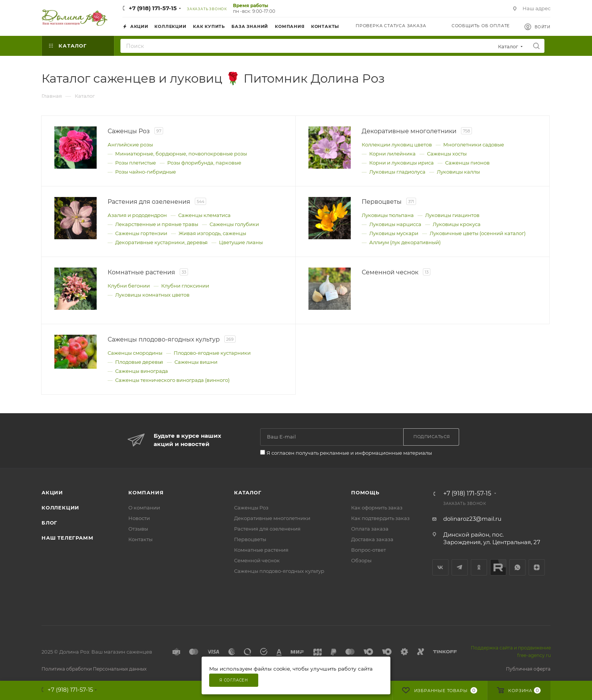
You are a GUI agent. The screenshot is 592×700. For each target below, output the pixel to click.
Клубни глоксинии (185, 286)
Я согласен (234, 680)
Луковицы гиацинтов (452, 215)
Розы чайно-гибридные (146, 172)
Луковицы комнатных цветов (152, 295)
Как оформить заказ (377, 508)
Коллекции (60, 508)
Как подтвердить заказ (380, 518)
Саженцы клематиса (204, 215)
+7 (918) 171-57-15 (153, 8)
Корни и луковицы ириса (402, 163)
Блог (49, 523)
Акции (52, 492)
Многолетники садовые (474, 145)
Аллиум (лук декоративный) (405, 242)
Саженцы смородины (135, 353)
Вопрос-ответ (368, 550)
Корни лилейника (392, 154)
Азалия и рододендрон (137, 215)
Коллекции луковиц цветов (397, 145)
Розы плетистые (136, 163)
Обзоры (361, 560)
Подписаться (432, 437)
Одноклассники (479, 567)
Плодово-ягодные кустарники (212, 353)
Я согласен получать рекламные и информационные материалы (349, 453)
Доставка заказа (372, 539)
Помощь (365, 492)
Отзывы (138, 529)
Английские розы (130, 145)
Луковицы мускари (394, 233)
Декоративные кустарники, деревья (161, 242)
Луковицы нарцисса (395, 224)
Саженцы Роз (251, 508)
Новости (139, 518)
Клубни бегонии (129, 286)
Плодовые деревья (139, 362)
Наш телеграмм (67, 538)
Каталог (248, 492)
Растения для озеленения (267, 529)
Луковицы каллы (458, 172)
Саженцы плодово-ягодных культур (279, 571)
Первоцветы (250, 539)
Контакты (140, 539)
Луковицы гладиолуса (397, 172)
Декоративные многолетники (272, 518)
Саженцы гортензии (141, 233)
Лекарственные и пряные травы (157, 224)
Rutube (498, 567)
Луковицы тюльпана (388, 215)
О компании (144, 508)
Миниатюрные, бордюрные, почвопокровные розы (181, 154)
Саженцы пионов (467, 163)
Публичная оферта (528, 669)
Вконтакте (440, 567)
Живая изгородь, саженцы (212, 233)
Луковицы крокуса (457, 224)
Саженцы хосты (447, 154)
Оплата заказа (370, 529)
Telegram (460, 567)
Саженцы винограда (142, 371)
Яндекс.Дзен (537, 567)
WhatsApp (517, 567)
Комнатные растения (261, 550)
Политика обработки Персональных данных (94, 669)
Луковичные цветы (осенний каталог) (478, 233)
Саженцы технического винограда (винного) (172, 380)
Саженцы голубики (234, 224)
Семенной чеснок (257, 560)
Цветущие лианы (241, 242)
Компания (146, 492)
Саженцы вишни (196, 362)
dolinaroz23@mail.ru (472, 519)
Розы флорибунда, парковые (204, 163)
